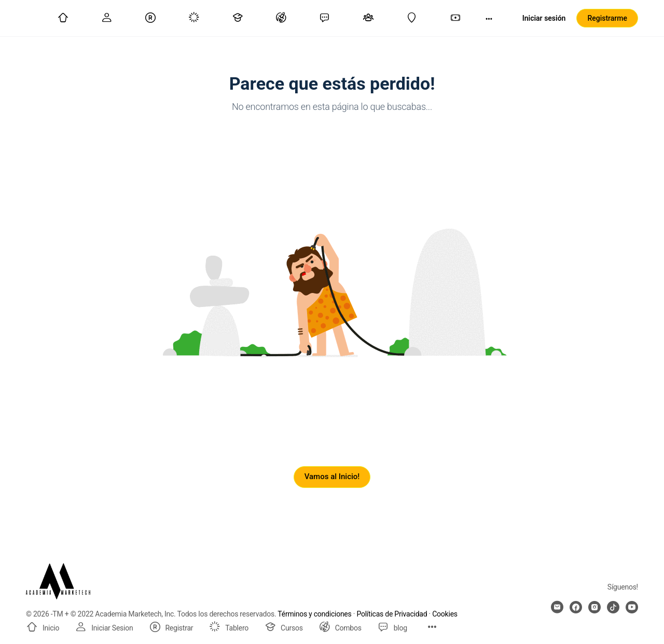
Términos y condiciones (314, 614)
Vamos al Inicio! (332, 477)
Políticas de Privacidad (392, 614)
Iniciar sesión (544, 18)
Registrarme (607, 18)
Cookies (445, 614)
